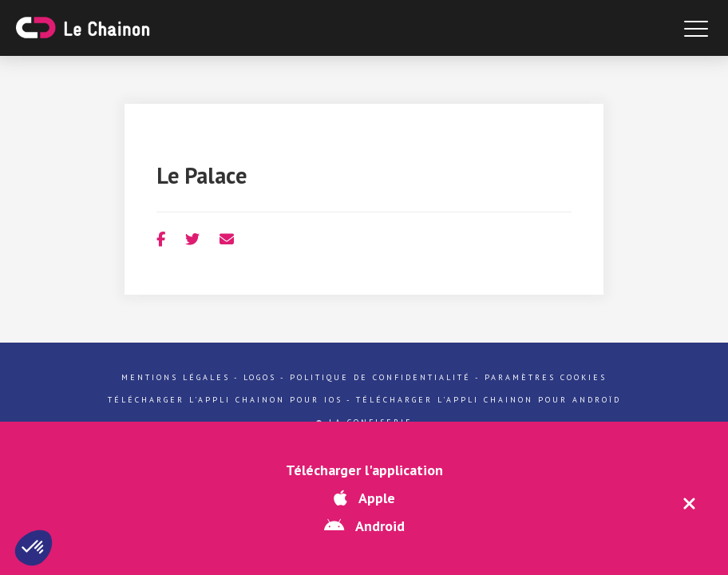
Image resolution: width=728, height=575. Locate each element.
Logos (260, 377)
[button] (34, 548)
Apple (364, 498)
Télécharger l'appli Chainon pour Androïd (489, 400)
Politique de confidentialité (380, 377)
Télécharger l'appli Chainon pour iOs (225, 400)
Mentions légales (176, 377)
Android (364, 526)
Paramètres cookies (546, 377)
